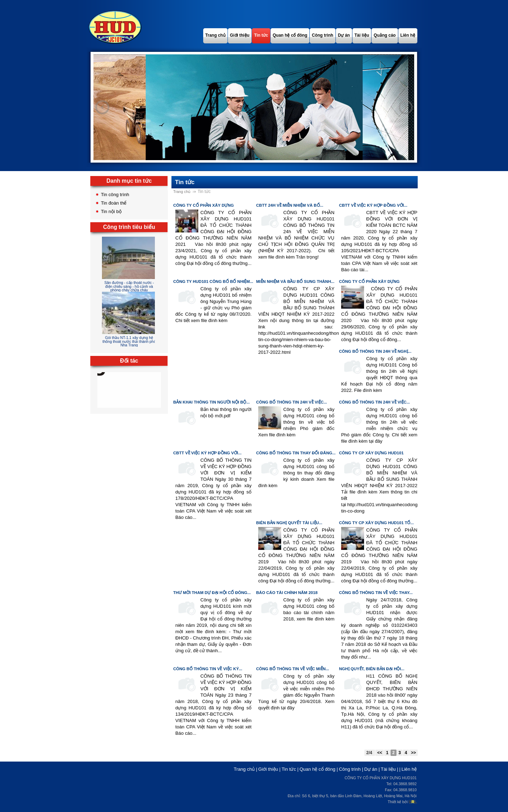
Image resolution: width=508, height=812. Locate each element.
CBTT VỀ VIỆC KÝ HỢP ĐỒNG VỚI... (373, 205)
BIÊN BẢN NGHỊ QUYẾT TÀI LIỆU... (289, 523)
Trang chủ (182, 192)
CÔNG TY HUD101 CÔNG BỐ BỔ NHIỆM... (213, 281)
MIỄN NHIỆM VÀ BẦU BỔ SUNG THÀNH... (295, 281)
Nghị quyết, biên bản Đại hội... (372, 669)
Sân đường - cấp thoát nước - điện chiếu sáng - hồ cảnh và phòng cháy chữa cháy (129, 286)
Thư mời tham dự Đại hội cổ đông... (212, 593)
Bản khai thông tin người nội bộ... (211, 402)
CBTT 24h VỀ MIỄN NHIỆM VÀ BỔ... (290, 205)
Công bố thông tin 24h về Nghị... (375, 351)
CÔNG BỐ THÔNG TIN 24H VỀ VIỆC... (292, 402)
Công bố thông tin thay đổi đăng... (296, 453)
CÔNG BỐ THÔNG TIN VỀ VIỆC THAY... (376, 593)
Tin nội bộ (111, 211)
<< (380, 753)
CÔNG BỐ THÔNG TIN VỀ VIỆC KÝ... (208, 669)
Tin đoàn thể (114, 203)
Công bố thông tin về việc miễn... (293, 669)
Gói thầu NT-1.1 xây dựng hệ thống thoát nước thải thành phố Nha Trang (129, 341)
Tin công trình (115, 195)
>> (413, 753)
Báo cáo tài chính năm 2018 (287, 593)
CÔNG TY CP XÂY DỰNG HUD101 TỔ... (376, 523)
